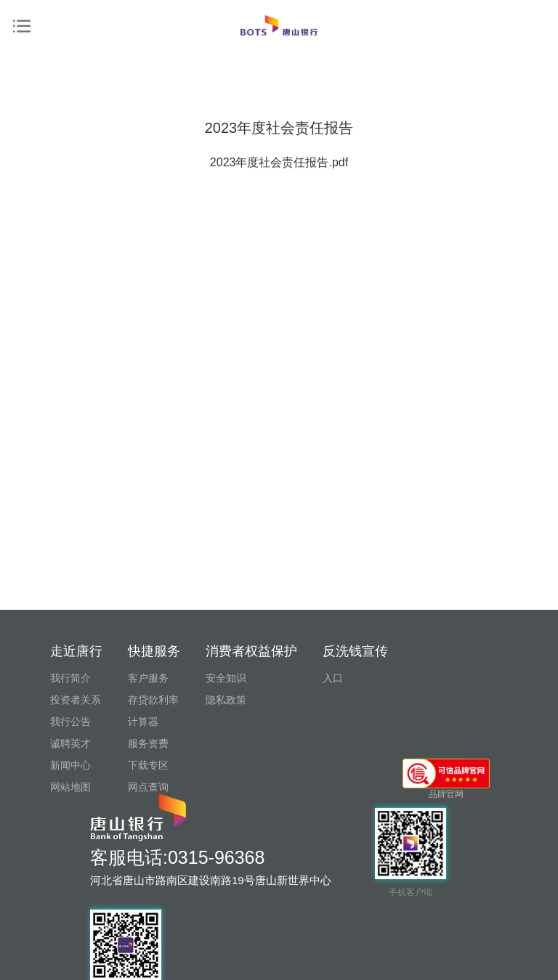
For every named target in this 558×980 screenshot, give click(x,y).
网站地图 (70, 787)
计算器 (143, 722)
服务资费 (148, 743)
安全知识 (226, 678)
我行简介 (70, 678)
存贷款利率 (153, 700)
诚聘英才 (70, 743)
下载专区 (148, 765)
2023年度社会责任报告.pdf (279, 185)
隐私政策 (226, 700)
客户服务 (148, 678)
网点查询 (148, 787)
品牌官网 (446, 779)
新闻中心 (70, 765)
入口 (333, 678)
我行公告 (70, 722)
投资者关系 (76, 700)
